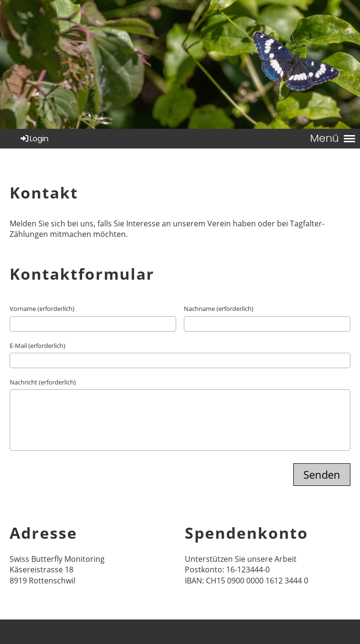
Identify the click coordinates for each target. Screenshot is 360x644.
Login (34, 139)
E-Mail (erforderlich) (37, 346)
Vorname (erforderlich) (42, 309)
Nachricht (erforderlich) (43, 382)
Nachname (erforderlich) (219, 309)
